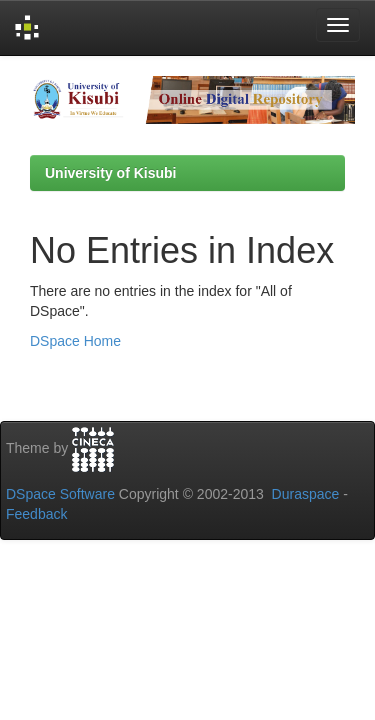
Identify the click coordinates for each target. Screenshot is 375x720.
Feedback (36, 514)
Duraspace (306, 494)
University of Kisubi (110, 173)
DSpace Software (60, 494)
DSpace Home (75, 341)
